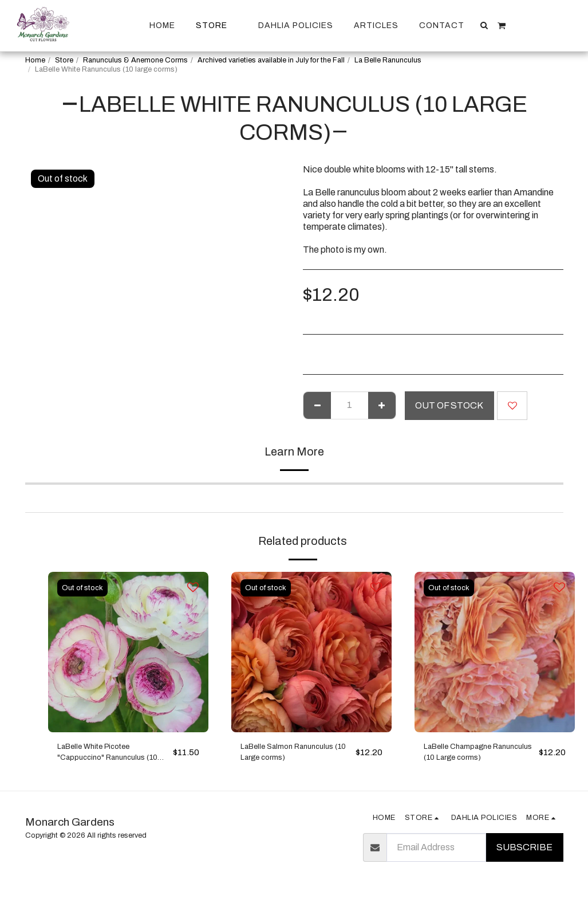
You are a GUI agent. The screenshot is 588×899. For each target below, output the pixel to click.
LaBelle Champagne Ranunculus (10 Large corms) (467, 756)
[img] (128, 652)
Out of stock (449, 405)
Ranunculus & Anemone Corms (135, 60)
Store (64, 60)
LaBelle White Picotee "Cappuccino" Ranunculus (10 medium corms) (109, 756)
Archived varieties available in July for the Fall (271, 60)
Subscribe (524, 853)
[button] (484, 25)
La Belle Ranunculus (388, 60)
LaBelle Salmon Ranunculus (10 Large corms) (296, 755)
